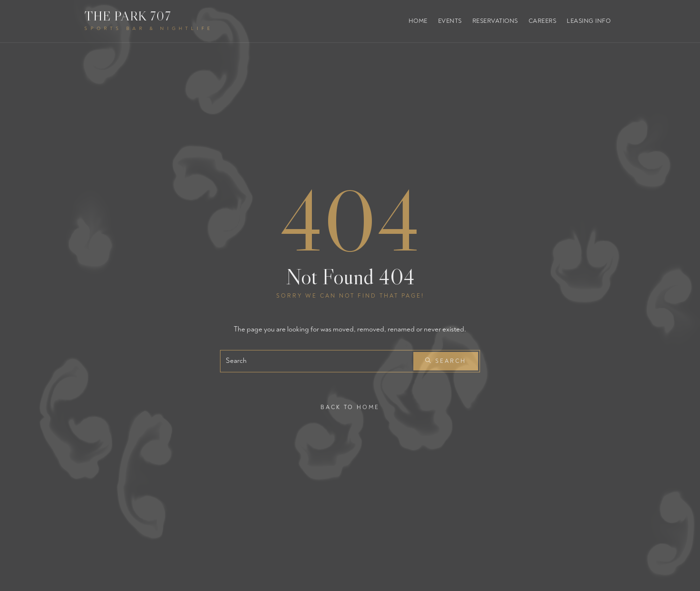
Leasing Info (589, 21)
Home (418, 21)
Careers (543, 21)
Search (446, 361)
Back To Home (350, 407)
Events (450, 21)
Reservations (495, 21)
